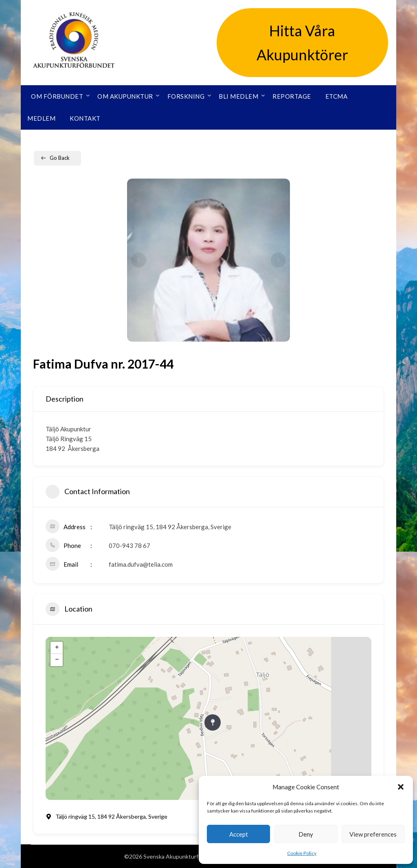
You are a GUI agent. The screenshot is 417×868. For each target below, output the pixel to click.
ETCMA (337, 96)
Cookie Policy (302, 853)
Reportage (292, 96)
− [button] (57, 660)
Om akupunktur (125, 96)
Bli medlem (238, 96)
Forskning (186, 96)
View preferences (373, 834)
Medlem (41, 118)
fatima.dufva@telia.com (141, 564)
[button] (401, 787)
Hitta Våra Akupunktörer (302, 43)
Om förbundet (57, 96)
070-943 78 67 (129, 546)
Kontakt (85, 118)
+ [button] (57, 648)
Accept (239, 834)
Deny (306, 834)
